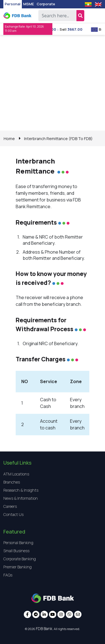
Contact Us (13, 514)
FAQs (8, 575)
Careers (10, 506)
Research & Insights (21, 490)
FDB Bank (44, 629)
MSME (29, 4)
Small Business (16, 551)
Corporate (46, 4)
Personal (13, 4)
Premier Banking (17, 567)
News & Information (21, 498)
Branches (12, 482)
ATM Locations (16, 474)
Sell (69, 29)
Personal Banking (18, 543)
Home (9, 139)
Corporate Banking (20, 559)
